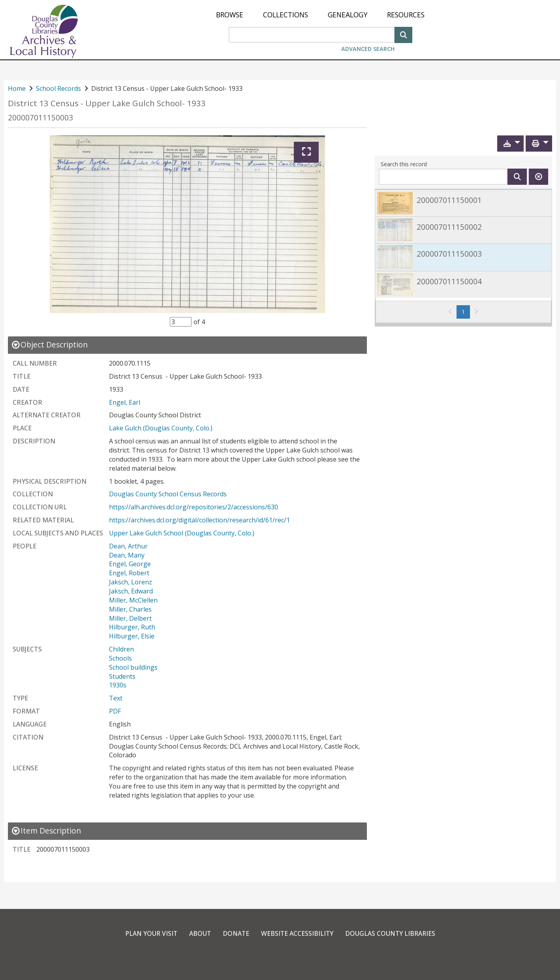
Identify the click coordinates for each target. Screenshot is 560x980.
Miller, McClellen (133, 600)
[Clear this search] (538, 177)
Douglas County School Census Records (168, 494)
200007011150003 (40, 117)
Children (121, 649)
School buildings (133, 667)
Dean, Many (127, 555)
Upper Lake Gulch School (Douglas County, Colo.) (182, 533)
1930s (118, 685)
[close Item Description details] (46, 831)
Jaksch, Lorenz (131, 582)
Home (17, 88)
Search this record (404, 164)
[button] (510, 144)
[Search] (403, 34)
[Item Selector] (181, 322)
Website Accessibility (297, 933)
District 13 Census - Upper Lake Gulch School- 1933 (107, 103)
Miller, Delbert (130, 618)
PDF (115, 711)
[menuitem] (230, 15)
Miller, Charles (130, 609)
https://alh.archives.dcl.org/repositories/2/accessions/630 (194, 507)
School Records (58, 88)
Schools (120, 658)
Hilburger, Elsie (132, 636)
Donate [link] (235, 933)
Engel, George (130, 564)
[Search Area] (312, 35)
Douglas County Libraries (391, 933)
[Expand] (306, 152)
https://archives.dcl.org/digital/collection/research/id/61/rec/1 (199, 520)
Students (122, 676)
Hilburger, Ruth (132, 627)
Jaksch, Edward (131, 591)
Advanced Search (368, 49)
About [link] (199, 933)
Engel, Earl (125, 402)
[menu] (320, 15)
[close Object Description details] (49, 345)
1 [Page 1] (466, 312)
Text (116, 698)
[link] (463, 203)
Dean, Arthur (128, 546)
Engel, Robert (129, 573)
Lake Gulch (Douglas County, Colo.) (161, 428)
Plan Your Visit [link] (150, 933)
